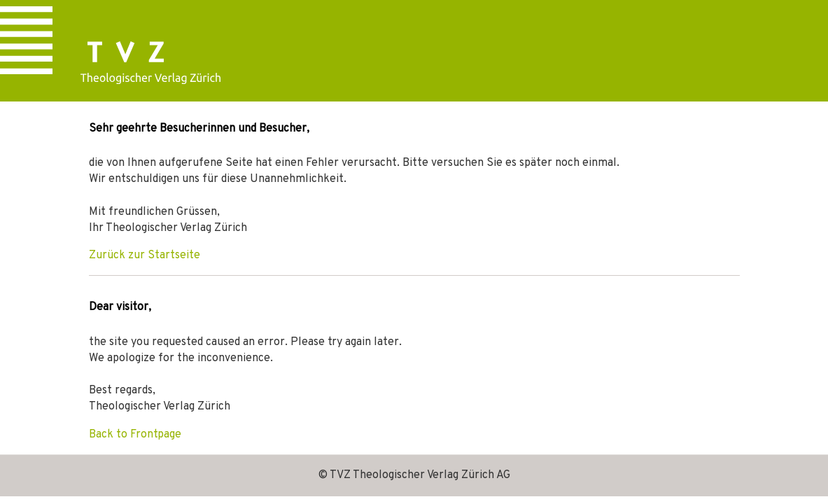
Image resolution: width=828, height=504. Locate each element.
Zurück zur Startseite (145, 255)
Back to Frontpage (135, 435)
